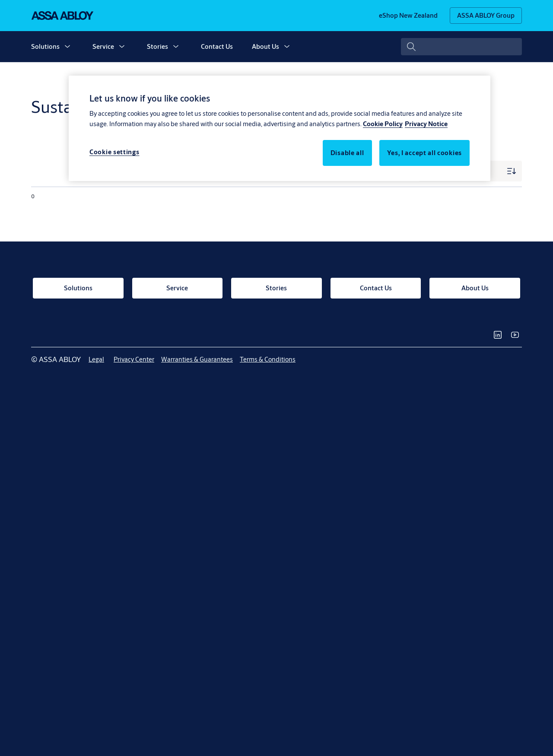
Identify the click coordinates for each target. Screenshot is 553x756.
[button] (67, 47)
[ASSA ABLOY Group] (486, 16)
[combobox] (461, 47)
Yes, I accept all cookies (425, 153)
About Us (265, 46)
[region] (280, 128)
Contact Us (217, 46)
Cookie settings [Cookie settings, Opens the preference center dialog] (114, 152)
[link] (408, 16)
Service (103, 46)
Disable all (347, 153)
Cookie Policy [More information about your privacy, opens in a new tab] (383, 124)
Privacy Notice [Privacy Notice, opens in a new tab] (426, 124)
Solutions (45, 46)
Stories (157, 46)
